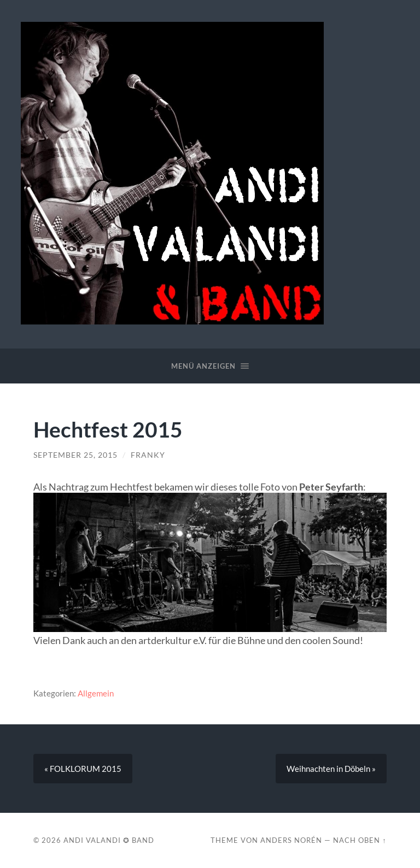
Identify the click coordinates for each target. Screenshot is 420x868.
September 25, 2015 (75, 455)
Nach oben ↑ (360, 840)
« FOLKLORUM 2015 (83, 769)
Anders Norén (291, 840)
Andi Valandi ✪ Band (109, 840)
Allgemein (96, 693)
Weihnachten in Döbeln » (331, 769)
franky (148, 455)
